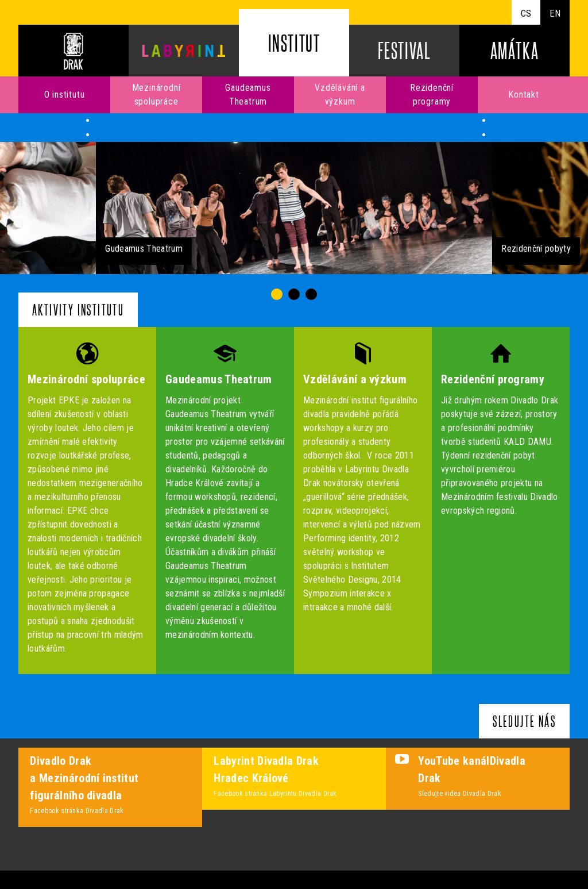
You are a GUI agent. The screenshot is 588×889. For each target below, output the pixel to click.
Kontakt (524, 95)
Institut (294, 43)
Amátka (515, 50)
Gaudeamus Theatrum (248, 95)
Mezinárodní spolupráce (156, 95)
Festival (405, 50)
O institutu (65, 95)
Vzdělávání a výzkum (340, 95)
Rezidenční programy (432, 95)
